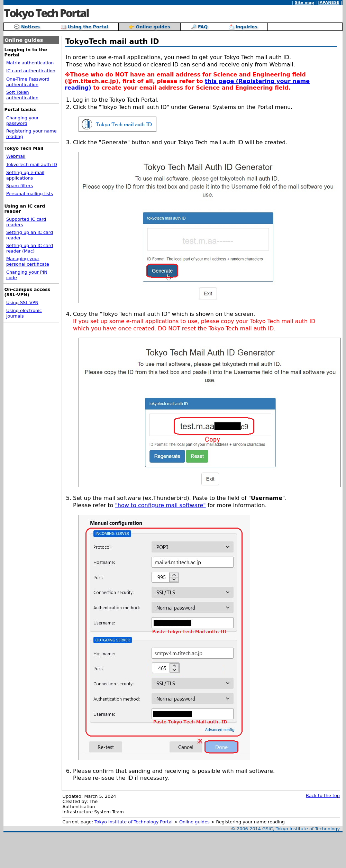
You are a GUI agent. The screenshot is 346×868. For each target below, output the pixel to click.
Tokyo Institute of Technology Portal (134, 822)
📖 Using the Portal (84, 27)
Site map (304, 3)
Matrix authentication (30, 63)
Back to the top (323, 796)
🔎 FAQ (199, 27)
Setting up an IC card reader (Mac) (30, 248)
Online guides (194, 822)
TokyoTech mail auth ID (32, 165)
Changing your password (22, 121)
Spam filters (20, 186)
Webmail (16, 156)
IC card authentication (31, 71)
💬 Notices (27, 27)
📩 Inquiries (243, 27)
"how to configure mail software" (160, 505)
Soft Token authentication (22, 95)
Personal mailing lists (30, 194)
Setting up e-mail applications (25, 175)
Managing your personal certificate (28, 261)
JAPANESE (329, 3)
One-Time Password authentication (28, 82)
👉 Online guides (149, 27)
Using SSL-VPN (22, 303)
